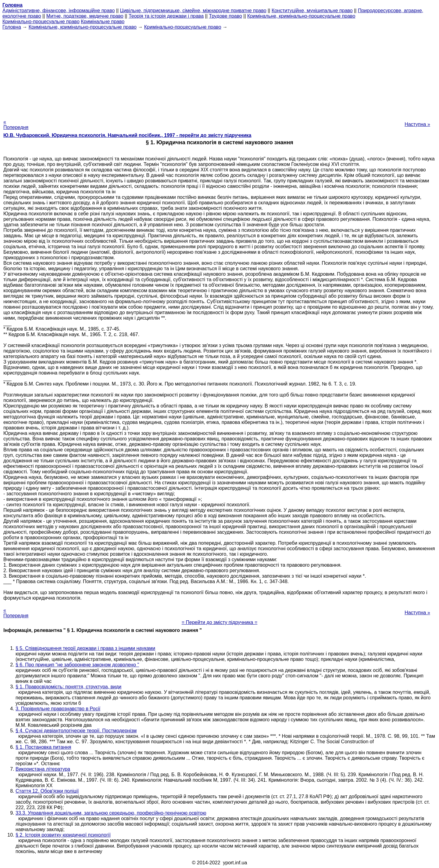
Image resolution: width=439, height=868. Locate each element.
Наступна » (417, 124)
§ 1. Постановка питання (43, 747)
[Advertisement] (220, 73)
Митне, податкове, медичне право (85, 16)
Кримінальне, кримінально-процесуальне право (301, 16)
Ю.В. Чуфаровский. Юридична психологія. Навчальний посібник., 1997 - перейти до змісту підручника (127, 135)
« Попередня (16, 125)
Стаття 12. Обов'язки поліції (47, 791)
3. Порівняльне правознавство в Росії (58, 709)
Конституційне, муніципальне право (312, 11)
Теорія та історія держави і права (166, 16)
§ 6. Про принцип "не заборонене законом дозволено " (77, 665)
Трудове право (225, 16)
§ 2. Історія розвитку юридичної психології (63, 835)
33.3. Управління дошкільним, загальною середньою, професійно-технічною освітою (111, 813)
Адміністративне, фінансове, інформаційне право (59, 11)
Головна (12, 27)
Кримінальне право (103, 22)
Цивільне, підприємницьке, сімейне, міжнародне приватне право (193, 11)
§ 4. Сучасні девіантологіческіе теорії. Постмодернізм (76, 731)
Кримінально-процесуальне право (41, 22)
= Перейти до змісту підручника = (220, 622)
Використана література (43, 769)
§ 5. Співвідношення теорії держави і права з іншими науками (85, 648)
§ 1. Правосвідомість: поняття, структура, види (68, 687)
